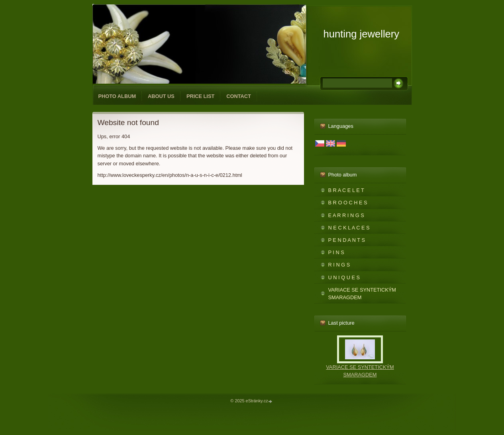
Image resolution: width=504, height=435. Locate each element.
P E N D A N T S (347, 240)
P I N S (336, 252)
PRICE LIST (200, 96)
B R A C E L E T (346, 190)
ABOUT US (161, 96)
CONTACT (239, 96)
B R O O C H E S (348, 203)
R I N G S (339, 265)
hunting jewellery (362, 34)
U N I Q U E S (344, 277)
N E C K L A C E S (349, 228)
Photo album (117, 96)
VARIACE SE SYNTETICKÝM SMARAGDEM (362, 294)
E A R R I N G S (346, 215)
